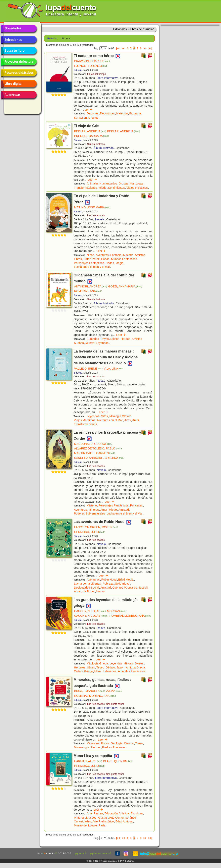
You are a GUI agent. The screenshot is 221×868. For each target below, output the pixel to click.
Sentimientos (116, 188)
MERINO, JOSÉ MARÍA (92, 207)
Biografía (135, 113)
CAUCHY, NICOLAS (90, 611)
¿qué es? (80, 853)
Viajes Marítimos (85, 420)
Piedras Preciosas (114, 747)
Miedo (103, 188)
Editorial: (53, 38)
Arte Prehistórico (103, 821)
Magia (119, 263)
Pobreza (108, 584)
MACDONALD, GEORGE (93, 444)
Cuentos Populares (125, 588)
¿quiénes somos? (101, 853)
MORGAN (117, 611)
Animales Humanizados (102, 183)
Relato (101, 381)
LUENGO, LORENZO (91, 66)
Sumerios (93, 339)
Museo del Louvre (85, 825)
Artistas (103, 818)
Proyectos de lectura (19, 62)
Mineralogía (81, 747)
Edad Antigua (124, 821)
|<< (118, 48)
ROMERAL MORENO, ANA (130, 616)
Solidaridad (122, 584)
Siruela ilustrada (96, 144)
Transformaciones (85, 188)
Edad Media (126, 580)
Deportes (93, 113)
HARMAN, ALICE (88, 761)
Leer (88, 110)
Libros (78, 259)
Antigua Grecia (135, 667)
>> (145, 48)
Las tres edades (96, 215)
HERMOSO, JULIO (90, 532)
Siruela (78, 70)
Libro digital (19, 84)
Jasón (120, 667)
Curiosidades (82, 821)
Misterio (128, 255)
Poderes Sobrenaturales (90, 513)
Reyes (105, 339)
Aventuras (102, 255)
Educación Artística (117, 813)
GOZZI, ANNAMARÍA (125, 286)
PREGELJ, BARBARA (92, 136)
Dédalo (110, 667)
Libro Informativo (108, 78)
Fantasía (116, 255)
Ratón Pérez (91, 259)
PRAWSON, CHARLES (92, 61)
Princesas (137, 505)
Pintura (98, 813)
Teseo (100, 667)
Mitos (104, 416)
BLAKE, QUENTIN (118, 761)
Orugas (123, 183)
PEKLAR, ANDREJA (90, 131)
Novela (100, 219)
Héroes (125, 339)
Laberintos (110, 671)
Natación (122, 113)
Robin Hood (109, 580)
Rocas (105, 743)
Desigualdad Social (86, 588)
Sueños (79, 343)
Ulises (91, 667)
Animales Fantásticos (132, 671)
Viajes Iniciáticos (137, 188)
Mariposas (136, 183)
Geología (117, 743)
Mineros (94, 510)
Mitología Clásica (120, 416)
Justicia (143, 588)
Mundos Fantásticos (124, 259)
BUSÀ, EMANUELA (90, 691)
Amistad (140, 255)
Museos (91, 818)
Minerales (93, 743)
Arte (89, 813)
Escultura (137, 813)
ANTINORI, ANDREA (91, 286)
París (102, 825)
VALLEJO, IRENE (88, 369)
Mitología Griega (97, 663)
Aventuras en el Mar (110, 420)
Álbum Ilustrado (104, 148)
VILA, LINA (114, 369)
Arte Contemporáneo (123, 818)
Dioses (115, 339)
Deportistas (107, 113)
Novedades (19, 29)
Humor (101, 591)
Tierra (139, 743)
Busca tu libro (19, 51)
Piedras (96, 747)
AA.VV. (114, 691)
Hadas (105, 259)
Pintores (79, 818)
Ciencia (129, 743)
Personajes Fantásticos (89, 263)
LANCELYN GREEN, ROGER (96, 527)
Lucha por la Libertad (87, 584)
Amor (136, 420)
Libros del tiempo (97, 74)
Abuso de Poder (84, 591)
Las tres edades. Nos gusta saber (106, 704)
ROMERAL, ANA (88, 291)
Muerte (90, 343)
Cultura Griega (83, 671)
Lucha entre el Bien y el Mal (92, 267)
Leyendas (102, 343)
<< (123, 48)
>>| (150, 48)
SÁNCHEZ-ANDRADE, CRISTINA (99, 458)
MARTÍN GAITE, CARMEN (95, 453)
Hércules (80, 667)
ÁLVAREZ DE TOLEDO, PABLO (98, 448)
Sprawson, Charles (86, 118)
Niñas (91, 255)
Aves (128, 420)
